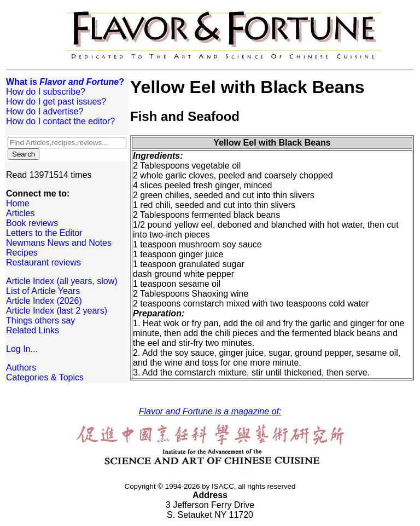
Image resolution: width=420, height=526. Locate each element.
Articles (20, 213)
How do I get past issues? (56, 102)
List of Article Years (43, 291)
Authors (21, 368)
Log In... (22, 349)
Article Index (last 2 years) (57, 311)
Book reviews (32, 223)
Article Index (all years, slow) (62, 281)
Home (18, 203)
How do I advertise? (45, 111)
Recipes (22, 253)
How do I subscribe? (46, 92)
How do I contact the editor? (60, 121)
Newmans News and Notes (59, 243)
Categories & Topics (45, 377)
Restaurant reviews (43, 262)
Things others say (40, 320)
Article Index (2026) (44, 301)
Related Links (33, 330)
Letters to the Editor (44, 233)
